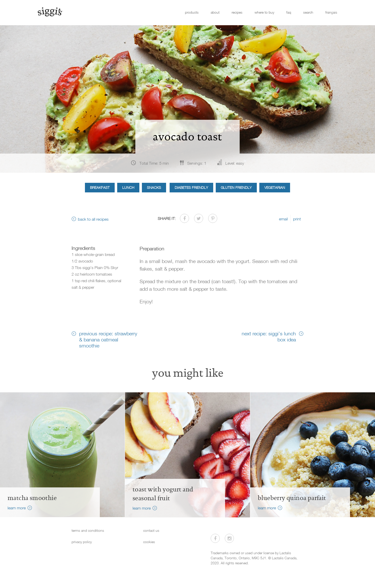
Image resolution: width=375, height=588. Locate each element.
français (331, 12)
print (297, 219)
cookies (149, 542)
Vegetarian (275, 187)
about (215, 12)
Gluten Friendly (236, 187)
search (308, 12)
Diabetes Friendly (191, 187)
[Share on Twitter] (199, 218)
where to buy (264, 12)
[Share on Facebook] (184, 218)
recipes (237, 12)
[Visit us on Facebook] (215, 538)
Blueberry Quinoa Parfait (292, 498)
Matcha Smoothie (32, 498)
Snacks (154, 187)
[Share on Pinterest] (213, 218)
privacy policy (82, 542)
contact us (151, 530)
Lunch (128, 187)
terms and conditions (88, 530)
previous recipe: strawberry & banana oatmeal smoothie (108, 339)
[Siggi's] (50, 12)
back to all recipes (93, 219)
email (283, 219)
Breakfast (100, 187)
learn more (17, 508)
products (192, 12)
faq (289, 12)
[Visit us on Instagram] (229, 538)
